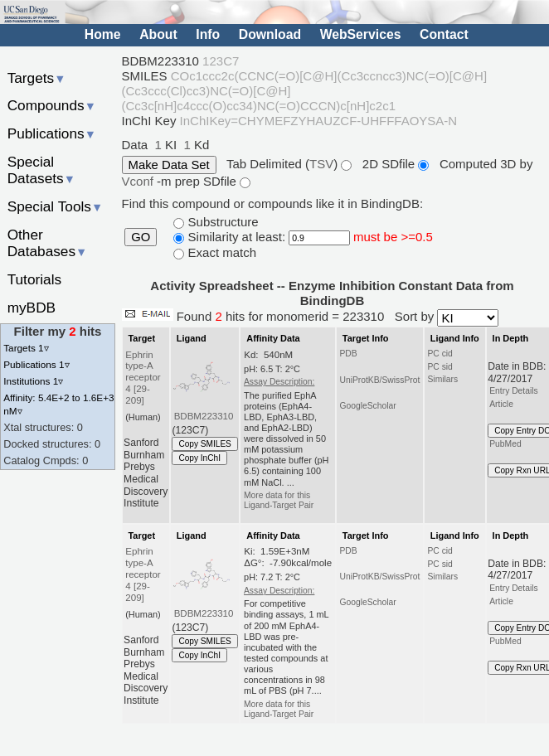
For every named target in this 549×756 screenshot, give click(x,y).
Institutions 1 (33, 381)
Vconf (140, 181)
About (158, 34)
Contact (444, 34)
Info (208, 34)
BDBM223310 (204, 416)
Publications (52, 133)
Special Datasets (41, 170)
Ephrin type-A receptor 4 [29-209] (143, 378)
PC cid (440, 354)
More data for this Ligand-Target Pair (279, 500)
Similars (442, 379)
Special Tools (56, 206)
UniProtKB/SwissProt (379, 380)
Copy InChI (199, 458)
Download (270, 34)
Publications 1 (36, 364)
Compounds (52, 105)
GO (141, 237)
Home (103, 34)
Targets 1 (26, 348)
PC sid (440, 367)
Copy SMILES (205, 444)
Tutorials (35, 279)
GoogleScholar (367, 406)
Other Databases (48, 243)
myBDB (32, 308)
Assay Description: (279, 382)
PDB (348, 354)
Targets (37, 78)
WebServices (361, 34)
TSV (321, 164)
